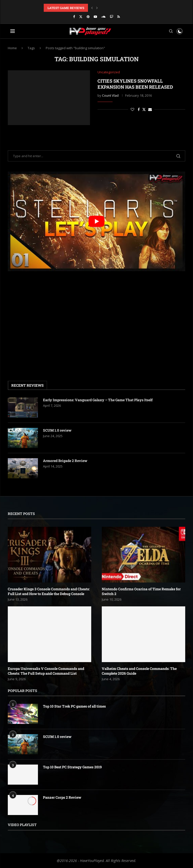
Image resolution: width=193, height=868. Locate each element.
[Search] (171, 31)
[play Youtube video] (96, 221)
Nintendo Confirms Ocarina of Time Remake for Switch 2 (141, 591)
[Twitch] (111, 17)
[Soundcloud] (103, 17)
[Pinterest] (88, 17)
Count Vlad (110, 95)
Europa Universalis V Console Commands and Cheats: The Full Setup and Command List (46, 671)
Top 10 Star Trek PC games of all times (74, 706)
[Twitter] (81, 17)
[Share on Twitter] (144, 109)
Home (12, 48)
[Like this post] (132, 109)
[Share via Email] (150, 109)
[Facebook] (74, 17)
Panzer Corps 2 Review (62, 797)
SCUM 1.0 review (57, 430)
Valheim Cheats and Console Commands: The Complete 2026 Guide (139, 671)
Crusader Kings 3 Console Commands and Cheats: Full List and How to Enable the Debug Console (49, 591)
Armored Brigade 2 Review (65, 461)
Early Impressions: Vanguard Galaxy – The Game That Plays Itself (98, 400)
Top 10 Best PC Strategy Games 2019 (72, 767)
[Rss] (119, 17)
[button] (92, 8)
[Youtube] (95, 17)
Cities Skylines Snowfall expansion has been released (135, 84)
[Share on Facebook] (139, 109)
